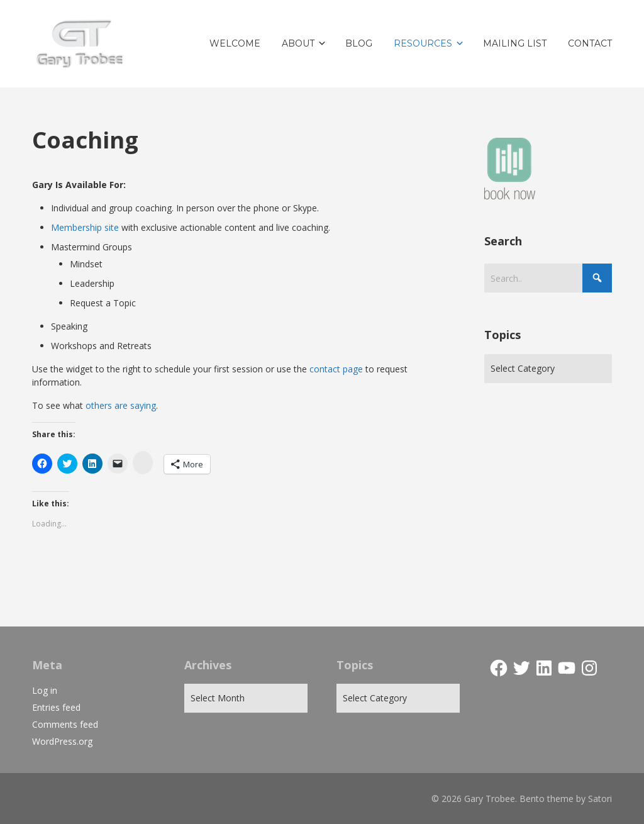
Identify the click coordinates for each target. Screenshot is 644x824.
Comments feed (65, 724)
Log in (45, 690)
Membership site (85, 227)
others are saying (121, 405)
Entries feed (56, 707)
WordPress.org (62, 741)
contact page (336, 369)
